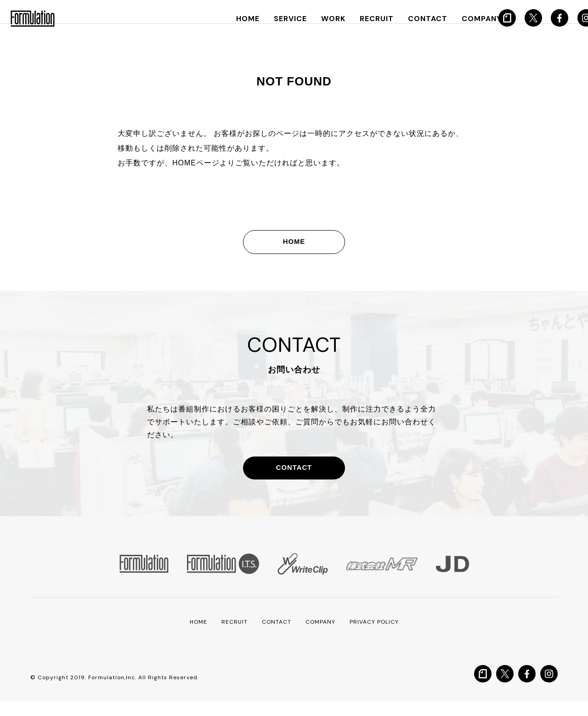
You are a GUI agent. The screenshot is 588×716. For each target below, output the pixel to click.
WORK (323, 19)
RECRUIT (364, 19)
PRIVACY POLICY (380, 637)
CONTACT (412, 19)
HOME (241, 19)
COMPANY (463, 19)
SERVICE (282, 19)
